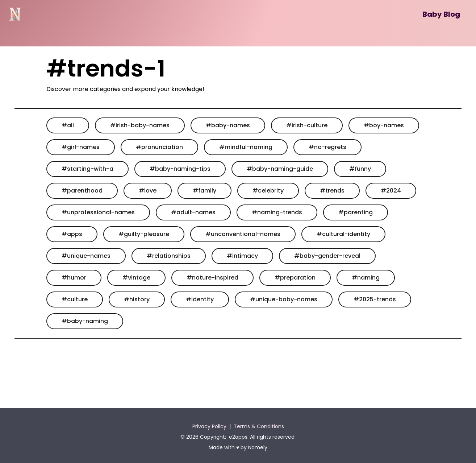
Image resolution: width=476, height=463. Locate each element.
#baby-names (228, 125)
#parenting (356, 212)
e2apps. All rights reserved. (262, 437)
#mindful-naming (246, 147)
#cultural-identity (343, 234)
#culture (75, 299)
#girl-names (81, 147)
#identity (200, 299)
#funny (360, 169)
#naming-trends (277, 212)
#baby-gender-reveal (327, 256)
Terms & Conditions (259, 426)
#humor (74, 278)
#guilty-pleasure (144, 234)
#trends (332, 191)
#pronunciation (159, 147)
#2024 (391, 191)
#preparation (295, 278)
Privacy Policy (209, 426)
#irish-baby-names (140, 125)
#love (148, 191)
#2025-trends (375, 299)
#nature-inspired (212, 278)
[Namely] (15, 14)
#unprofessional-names (98, 212)
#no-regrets (327, 147)
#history (137, 299)
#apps (72, 234)
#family (204, 191)
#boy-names (384, 125)
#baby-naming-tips (180, 169)
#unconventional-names (243, 234)
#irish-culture (307, 125)
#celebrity (268, 191)
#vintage (136, 278)
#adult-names (193, 212)
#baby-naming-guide (280, 169)
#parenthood (82, 191)
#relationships (169, 256)
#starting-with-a (87, 169)
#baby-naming (85, 321)
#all (68, 125)
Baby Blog (441, 14)
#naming (366, 278)
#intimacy (242, 256)
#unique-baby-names (284, 299)
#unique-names (86, 256)
